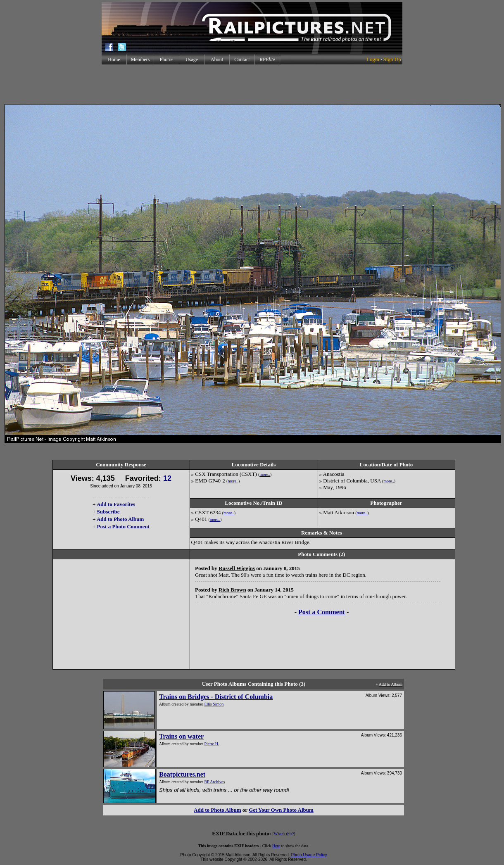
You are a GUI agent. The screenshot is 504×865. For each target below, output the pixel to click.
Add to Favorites (116, 504)
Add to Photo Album (120, 519)
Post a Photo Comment (123, 526)
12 (167, 478)
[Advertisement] (252, 84)
